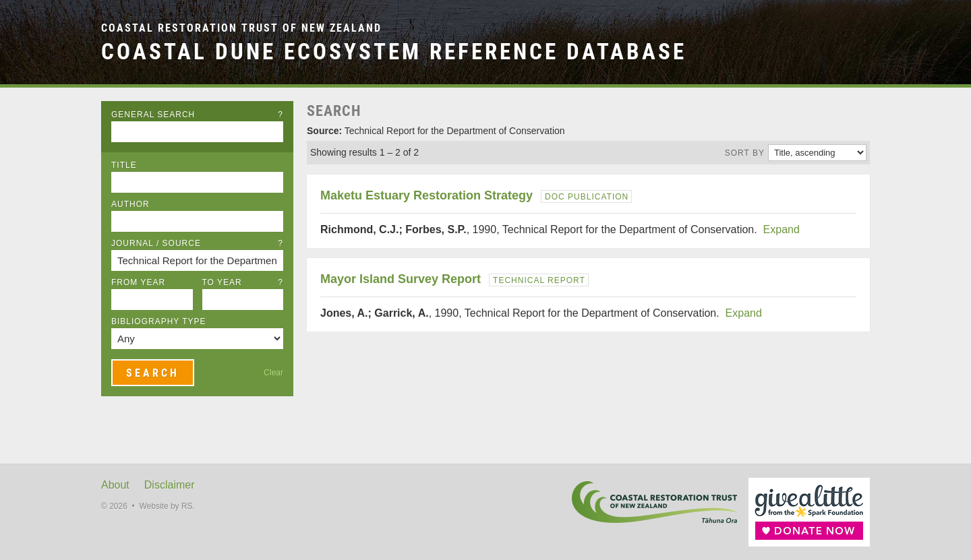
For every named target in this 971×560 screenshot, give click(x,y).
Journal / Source (197, 243)
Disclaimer (170, 485)
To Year (243, 282)
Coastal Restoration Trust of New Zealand (241, 28)
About (115, 485)
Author (130, 204)
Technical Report (539, 280)
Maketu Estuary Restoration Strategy (426, 195)
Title (124, 165)
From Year (138, 282)
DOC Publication (587, 197)
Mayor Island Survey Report (401, 279)
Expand (782, 229)
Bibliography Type (159, 321)
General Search (197, 115)
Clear (273, 373)
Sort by (745, 153)
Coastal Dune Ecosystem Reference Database (394, 52)
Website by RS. (167, 506)
